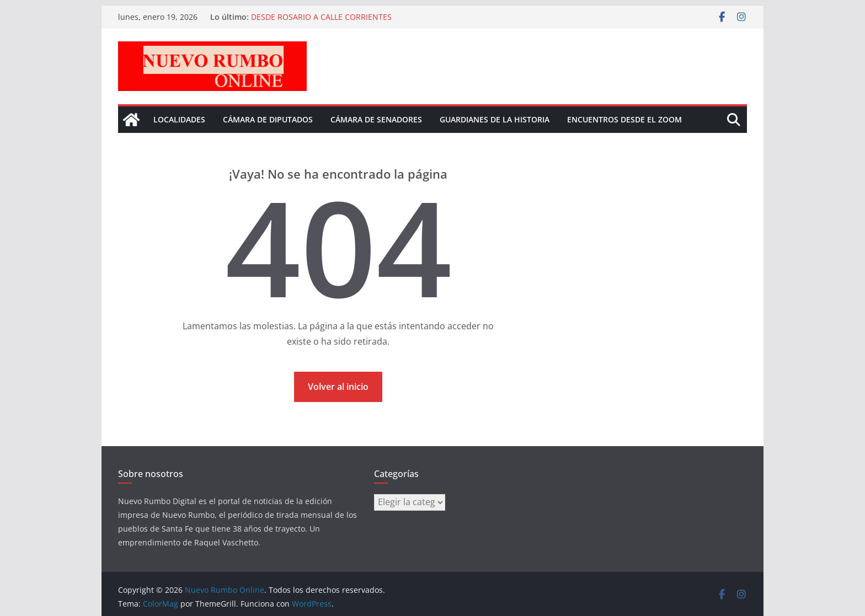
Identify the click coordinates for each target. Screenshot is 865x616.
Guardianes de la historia (495, 119)
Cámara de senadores (376, 119)
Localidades (179, 119)
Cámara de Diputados (268, 119)
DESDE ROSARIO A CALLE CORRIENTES (321, 17)
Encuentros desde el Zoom (624, 119)
